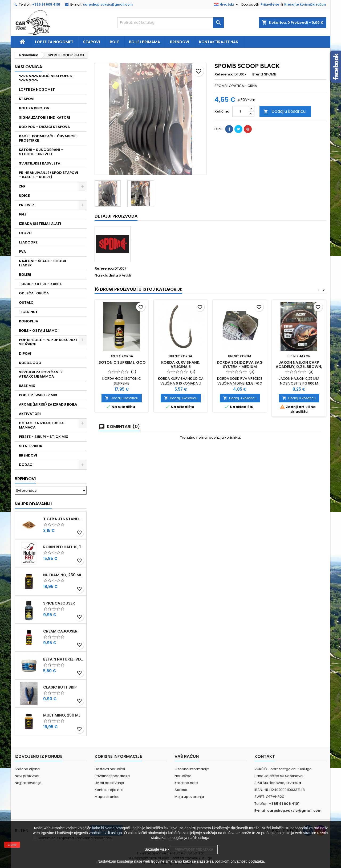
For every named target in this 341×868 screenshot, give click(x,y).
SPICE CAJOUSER (59, 603)
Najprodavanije (28, 783)
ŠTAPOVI (27, 99)
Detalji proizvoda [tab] (116, 216)
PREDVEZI (27, 205)
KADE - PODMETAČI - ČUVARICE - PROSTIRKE (48, 138)
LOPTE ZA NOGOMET (37, 89)
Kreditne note (186, 783)
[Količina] (240, 111)
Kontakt (265, 756)
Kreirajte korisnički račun (305, 4)
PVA (22, 252)
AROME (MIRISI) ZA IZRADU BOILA (48, 404)
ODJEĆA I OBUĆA (34, 293)
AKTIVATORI (30, 414)
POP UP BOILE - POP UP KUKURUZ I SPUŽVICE (48, 342)
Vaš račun (187, 756)
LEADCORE (28, 242)
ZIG (22, 186)
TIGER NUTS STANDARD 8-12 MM (64, 519)
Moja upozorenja (189, 797)
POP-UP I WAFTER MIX (38, 395)
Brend (258, 74)
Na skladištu (106, 275)
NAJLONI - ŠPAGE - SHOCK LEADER (43, 263)
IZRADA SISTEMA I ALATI (40, 224)
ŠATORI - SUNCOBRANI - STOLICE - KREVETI (41, 152)
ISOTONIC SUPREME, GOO (122, 362)
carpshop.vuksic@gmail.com (108, 4)
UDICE (24, 196)
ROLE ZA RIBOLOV (34, 108)
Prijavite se (270, 4)
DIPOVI (25, 353)
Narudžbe (183, 776)
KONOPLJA (29, 321)
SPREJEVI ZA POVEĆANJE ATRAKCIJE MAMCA (41, 374)
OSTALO (26, 303)
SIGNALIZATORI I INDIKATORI (44, 117)
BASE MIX (27, 386)
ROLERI (25, 275)
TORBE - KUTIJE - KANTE (40, 284)
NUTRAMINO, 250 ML (62, 575)
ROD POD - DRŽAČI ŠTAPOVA (44, 127)
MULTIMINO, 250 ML (62, 715)
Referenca (224, 74)
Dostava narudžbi (110, 769)
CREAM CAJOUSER (60, 631)
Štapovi (92, 42)
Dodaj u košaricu (285, 111)
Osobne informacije (192, 769)
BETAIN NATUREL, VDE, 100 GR (64, 659)
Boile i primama (145, 42)
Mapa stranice (107, 797)
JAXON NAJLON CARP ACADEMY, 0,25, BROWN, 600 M (299, 367)
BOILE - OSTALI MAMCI (39, 331)
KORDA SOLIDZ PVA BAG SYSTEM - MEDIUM (240, 365)
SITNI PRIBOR (31, 446)
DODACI (26, 465)
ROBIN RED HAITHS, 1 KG (64, 547)
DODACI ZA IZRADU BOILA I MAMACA (42, 425)
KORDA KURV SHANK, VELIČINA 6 (181, 365)
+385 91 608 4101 (46, 4)
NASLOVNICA (28, 67)
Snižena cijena (27, 769)
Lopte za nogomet (54, 42)
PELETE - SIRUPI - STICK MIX (44, 437)
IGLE (23, 214)
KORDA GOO (30, 363)
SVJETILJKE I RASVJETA (40, 163)
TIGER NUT (28, 312)
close (12, 845)
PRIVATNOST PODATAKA (194, 850)
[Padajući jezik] (227, 5)
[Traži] (170, 23)
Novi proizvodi (27, 776)
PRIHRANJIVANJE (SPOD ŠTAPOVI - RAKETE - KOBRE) (48, 175)
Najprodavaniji (33, 504)
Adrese (181, 790)
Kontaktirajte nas (219, 42)
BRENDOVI (28, 455)
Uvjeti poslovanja (109, 783)
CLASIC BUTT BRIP (60, 687)
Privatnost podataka (112, 776)
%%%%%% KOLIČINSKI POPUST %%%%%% (47, 78)
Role (114, 42)
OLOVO (25, 233)
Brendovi (180, 42)
